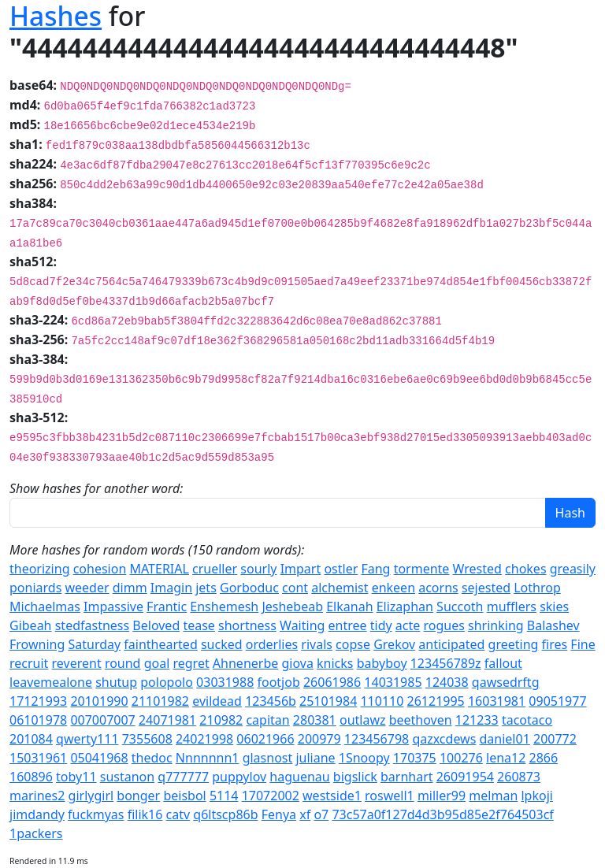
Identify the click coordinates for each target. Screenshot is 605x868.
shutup (116, 682)
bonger (138, 796)
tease (199, 625)
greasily (573, 569)
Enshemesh (224, 606)
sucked (222, 644)
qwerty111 (87, 739)
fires (555, 644)
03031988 (225, 682)
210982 (221, 720)
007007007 (102, 720)
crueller (215, 569)
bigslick (355, 777)
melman (493, 796)
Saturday (94, 644)
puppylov (239, 777)
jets (206, 588)
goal (157, 663)
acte (408, 625)
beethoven (421, 720)
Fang (375, 569)
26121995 (436, 701)
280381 (315, 720)
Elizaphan (405, 606)
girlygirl (91, 796)
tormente (422, 569)
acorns (438, 588)
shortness (247, 625)
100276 (461, 758)
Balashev (553, 625)
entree (348, 625)
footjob (278, 682)
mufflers (512, 606)
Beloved (156, 625)
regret (191, 663)
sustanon (127, 777)
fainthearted (160, 644)
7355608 (147, 739)
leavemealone (51, 682)
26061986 (332, 682)
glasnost (268, 758)
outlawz (363, 720)
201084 (31, 739)
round (123, 663)
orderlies (272, 644)
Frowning (37, 644)
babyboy (382, 663)
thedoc (152, 758)
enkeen (393, 588)
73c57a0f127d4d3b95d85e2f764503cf (442, 814)
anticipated (451, 644)
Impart (301, 569)
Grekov (394, 644)
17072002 (271, 796)
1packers (36, 833)
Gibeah (31, 625)
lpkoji (536, 796)
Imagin (171, 588)
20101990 (99, 701)
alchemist (340, 588)
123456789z (446, 663)
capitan (267, 720)
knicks (335, 663)
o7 (321, 814)
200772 (555, 739)
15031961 (38, 758)
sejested (486, 588)
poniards (35, 588)
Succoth (460, 606)
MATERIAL (159, 569)
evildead (217, 701)
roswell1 (390, 796)
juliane (315, 758)
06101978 (38, 720)
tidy (381, 625)
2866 (544, 758)
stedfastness (92, 625)
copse (353, 644)
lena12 (506, 758)
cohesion (100, 569)
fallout (503, 663)
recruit (29, 663)
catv (178, 814)
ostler (341, 569)
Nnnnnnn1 (208, 758)
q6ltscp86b (225, 814)
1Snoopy (364, 758)
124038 (447, 682)
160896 (31, 777)
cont (295, 588)
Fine (583, 644)
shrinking (496, 625)
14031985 (393, 682)
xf (305, 814)
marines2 (37, 796)
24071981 (167, 720)
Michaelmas (45, 606)
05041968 (99, 758)
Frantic (167, 606)
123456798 (377, 739)
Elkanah (349, 606)
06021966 (265, 739)
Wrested (477, 569)
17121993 (38, 701)
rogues (444, 625)
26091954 (465, 777)
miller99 (442, 796)
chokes (525, 569)
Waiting (302, 625)
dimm (130, 588)
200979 (319, 739)
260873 (519, 777)
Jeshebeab (292, 606)
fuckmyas (96, 814)
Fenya (279, 814)
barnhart (407, 777)
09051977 (557, 701)
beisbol (184, 796)
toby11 (76, 777)
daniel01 (505, 739)
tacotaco (527, 720)
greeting (514, 644)
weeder (87, 588)
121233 (477, 720)
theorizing (39, 569)
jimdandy (37, 814)
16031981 (497, 701)
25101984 (328, 701)
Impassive (113, 606)
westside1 (332, 796)
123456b (271, 701)
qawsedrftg (506, 682)
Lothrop (537, 588)
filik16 (145, 814)
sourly (258, 569)
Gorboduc (249, 588)
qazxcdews (444, 739)
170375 (415, 758)
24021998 (204, 739)
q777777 (183, 777)
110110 (382, 701)
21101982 (160, 701)
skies (554, 606)
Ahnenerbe (245, 663)
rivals (317, 644)
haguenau (299, 777)
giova (297, 663)
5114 (224, 796)
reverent (77, 663)
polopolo (167, 682)
